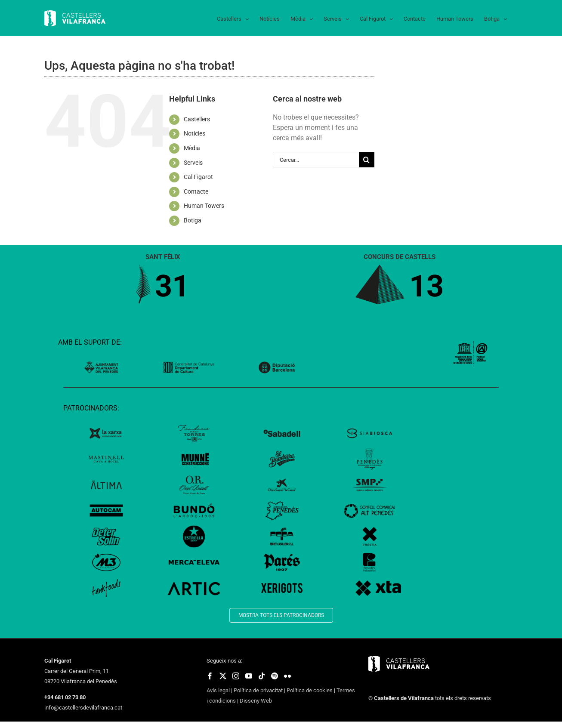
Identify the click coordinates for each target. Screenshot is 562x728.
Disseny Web (256, 701)
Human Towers (204, 206)
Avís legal (218, 690)
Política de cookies (310, 690)
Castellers (197, 119)
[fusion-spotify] (275, 676)
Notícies (195, 133)
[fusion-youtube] (249, 676)
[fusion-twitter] (223, 676)
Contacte (196, 191)
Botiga (193, 220)
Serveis (193, 163)
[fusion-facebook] (210, 676)
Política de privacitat (258, 690)
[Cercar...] (316, 160)
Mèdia (192, 148)
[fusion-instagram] (236, 676)
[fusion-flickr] (287, 676)
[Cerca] (367, 160)
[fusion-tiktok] (262, 676)
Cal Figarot (198, 177)
